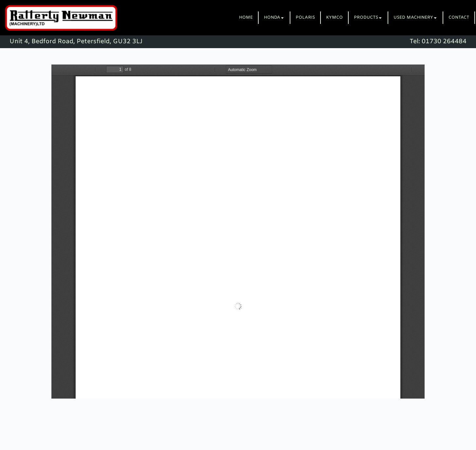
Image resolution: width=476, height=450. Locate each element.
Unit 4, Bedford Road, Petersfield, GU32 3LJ (76, 42)
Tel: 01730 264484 (438, 42)
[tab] (246, 18)
